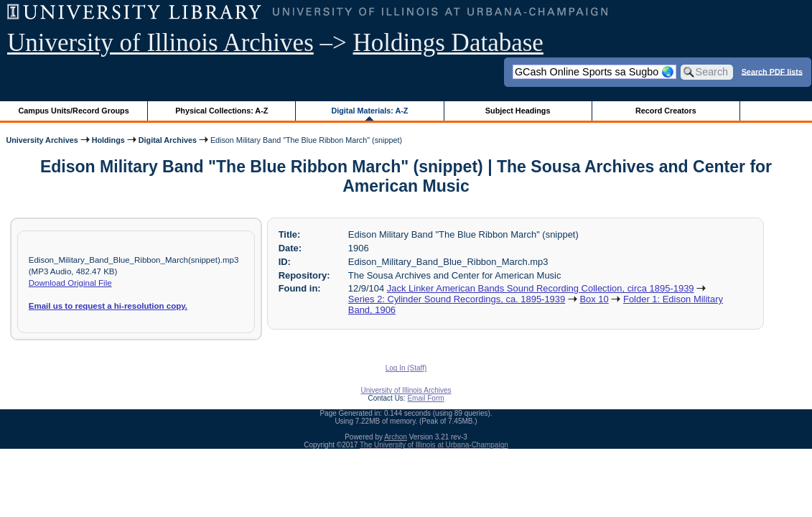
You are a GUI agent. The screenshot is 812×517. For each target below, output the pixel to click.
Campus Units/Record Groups (74, 111)
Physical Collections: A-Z (221, 111)
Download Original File (70, 283)
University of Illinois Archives (160, 43)
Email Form (425, 398)
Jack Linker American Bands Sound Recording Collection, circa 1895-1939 (541, 288)
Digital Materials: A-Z (369, 111)
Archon (396, 437)
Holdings (108, 140)
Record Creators (666, 111)
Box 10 (594, 299)
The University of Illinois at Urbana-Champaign (434, 445)
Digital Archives (168, 140)
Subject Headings (518, 111)
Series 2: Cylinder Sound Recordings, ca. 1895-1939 (457, 299)
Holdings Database (448, 43)
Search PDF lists (772, 71)
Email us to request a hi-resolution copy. (108, 306)
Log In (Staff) (406, 368)
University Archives (42, 140)
